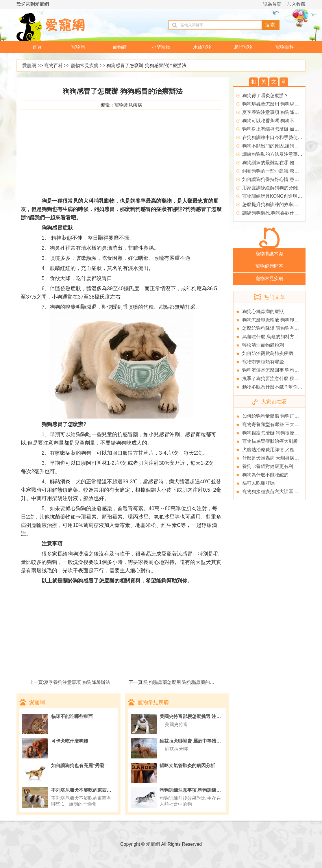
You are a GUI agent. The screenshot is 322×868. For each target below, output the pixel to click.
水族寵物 (202, 47)
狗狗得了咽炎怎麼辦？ (265, 96)
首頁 (37, 47)
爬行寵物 (243, 47)
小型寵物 (161, 47)
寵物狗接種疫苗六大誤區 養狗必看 (277, 492)
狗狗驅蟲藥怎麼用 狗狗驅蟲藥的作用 (182, 682)
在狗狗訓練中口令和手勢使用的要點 (279, 137)
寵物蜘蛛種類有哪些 (263, 362)
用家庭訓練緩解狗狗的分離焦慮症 (277, 188)
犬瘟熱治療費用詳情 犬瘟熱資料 (275, 450)
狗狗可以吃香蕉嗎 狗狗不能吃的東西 (280, 121)
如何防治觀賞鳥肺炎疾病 (268, 353)
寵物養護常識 (269, 254)
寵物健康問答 (269, 266)
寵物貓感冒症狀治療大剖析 (270, 441)
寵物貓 (120, 47)
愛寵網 (29, 65)
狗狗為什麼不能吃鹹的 (265, 475)
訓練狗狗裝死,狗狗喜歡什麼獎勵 (275, 213)
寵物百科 (285, 47)
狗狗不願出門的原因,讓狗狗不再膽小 (280, 146)
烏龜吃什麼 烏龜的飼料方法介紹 (275, 337)
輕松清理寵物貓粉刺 (263, 345)
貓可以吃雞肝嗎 (258, 483)
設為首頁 (272, 4)
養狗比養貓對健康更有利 (268, 466)
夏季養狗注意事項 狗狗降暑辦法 (77, 682)
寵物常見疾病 (85, 65)
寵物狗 (78, 47)
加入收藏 (296, 4)
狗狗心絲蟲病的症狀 (263, 311)
